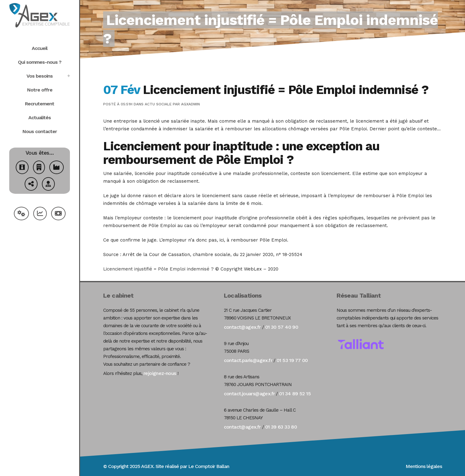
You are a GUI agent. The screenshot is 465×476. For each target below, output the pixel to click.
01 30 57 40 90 (282, 327)
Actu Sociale (158, 104)
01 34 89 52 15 (295, 394)
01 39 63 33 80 (281, 427)
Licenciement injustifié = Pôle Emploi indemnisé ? (158, 269)
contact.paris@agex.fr (248, 360)
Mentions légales (424, 466)
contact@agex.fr (242, 327)
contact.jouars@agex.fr (249, 394)
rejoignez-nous (160, 373)
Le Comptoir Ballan (209, 466)
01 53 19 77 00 (292, 360)
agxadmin (190, 104)
